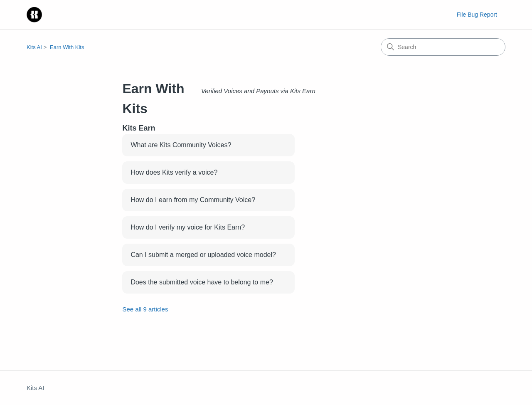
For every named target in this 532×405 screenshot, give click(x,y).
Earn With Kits (67, 47)
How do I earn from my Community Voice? (193, 200)
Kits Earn (139, 128)
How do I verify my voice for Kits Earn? (188, 227)
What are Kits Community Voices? (181, 145)
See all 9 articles (145, 309)
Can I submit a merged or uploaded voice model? (203, 255)
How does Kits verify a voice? (174, 172)
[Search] (443, 47)
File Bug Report (477, 15)
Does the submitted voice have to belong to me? (202, 282)
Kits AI (34, 47)
